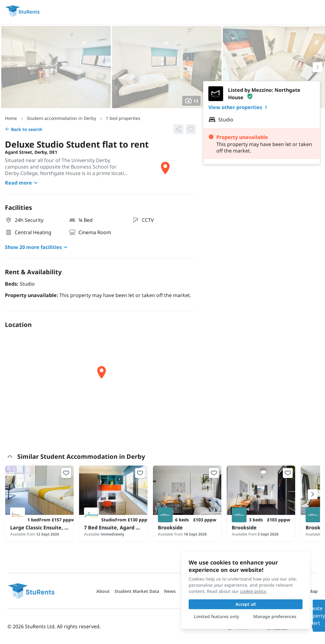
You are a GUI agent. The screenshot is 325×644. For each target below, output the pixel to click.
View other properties (239, 107)
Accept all (246, 604)
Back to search (24, 129)
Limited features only (217, 616)
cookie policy (253, 591)
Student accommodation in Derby (61, 118)
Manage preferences (275, 616)
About (103, 591)
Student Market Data (137, 591)
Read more (22, 183)
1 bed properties (123, 118)
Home (11, 118)
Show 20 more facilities (37, 247)
